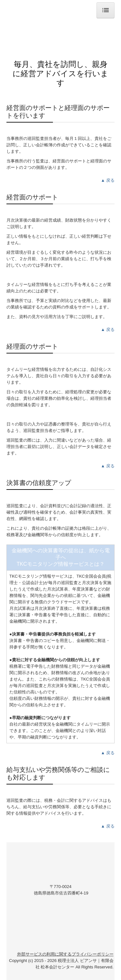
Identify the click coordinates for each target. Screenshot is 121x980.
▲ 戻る (108, 180)
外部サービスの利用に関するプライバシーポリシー (65, 954)
